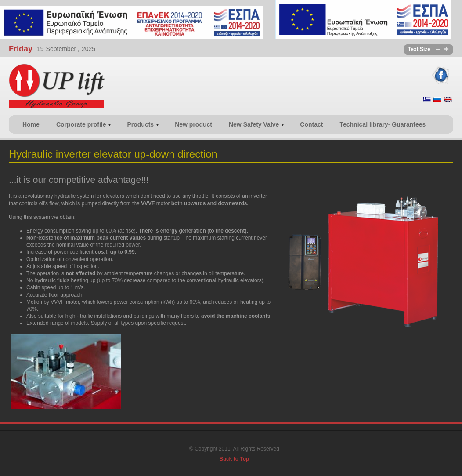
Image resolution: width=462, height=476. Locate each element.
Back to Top (235, 459)
